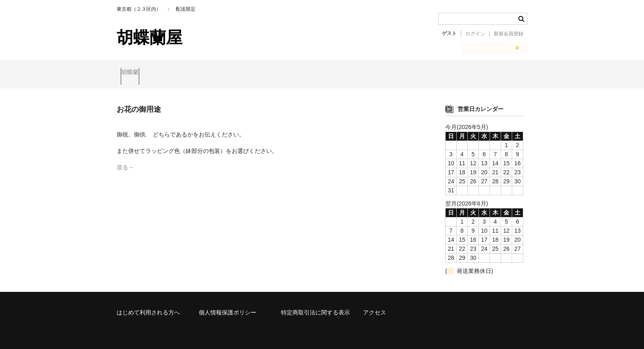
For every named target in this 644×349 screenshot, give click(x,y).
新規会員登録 (508, 34)
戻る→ (125, 160)
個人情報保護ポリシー (228, 305)
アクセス (375, 305)
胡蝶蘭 (134, 73)
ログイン (475, 34)
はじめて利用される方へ (148, 305)
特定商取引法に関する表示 (315, 305)
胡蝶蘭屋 (149, 37)
